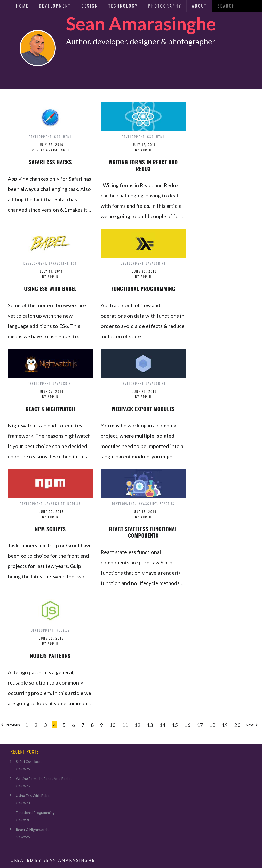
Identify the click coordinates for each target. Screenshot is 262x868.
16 (187, 725)
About (199, 6)
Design (90, 6)
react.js (167, 504)
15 (175, 725)
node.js (74, 504)
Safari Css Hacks (29, 761)
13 (150, 725)
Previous (10, 725)
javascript (59, 263)
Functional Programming (35, 813)
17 (200, 725)
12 (138, 725)
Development (55, 6)
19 (225, 725)
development (40, 137)
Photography (165, 6)
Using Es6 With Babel (33, 796)
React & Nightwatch (32, 830)
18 (212, 725)
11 (125, 725)
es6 (74, 263)
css (57, 137)
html (68, 137)
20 (237, 725)
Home (22, 6)
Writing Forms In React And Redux (44, 778)
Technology (123, 6)
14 (163, 725)
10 (113, 725)
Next (252, 725)
